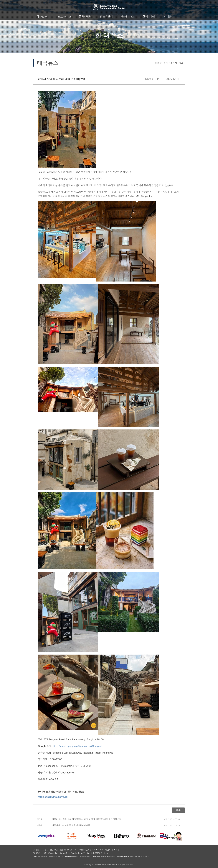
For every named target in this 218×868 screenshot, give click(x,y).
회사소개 (42, 16)
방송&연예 (106, 16)
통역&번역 (85, 16)
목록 (178, 810)
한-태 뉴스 (127, 16)
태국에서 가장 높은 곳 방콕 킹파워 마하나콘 (71, 825)
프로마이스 (64, 16)
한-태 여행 (149, 16)
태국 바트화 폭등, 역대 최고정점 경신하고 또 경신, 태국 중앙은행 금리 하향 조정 (87, 819)
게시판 (168, 16)
